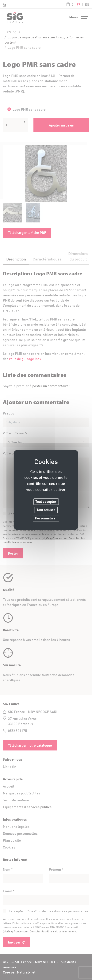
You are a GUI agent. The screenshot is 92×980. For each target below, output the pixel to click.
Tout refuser (46, 510)
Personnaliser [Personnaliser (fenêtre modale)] (46, 518)
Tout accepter (46, 502)
